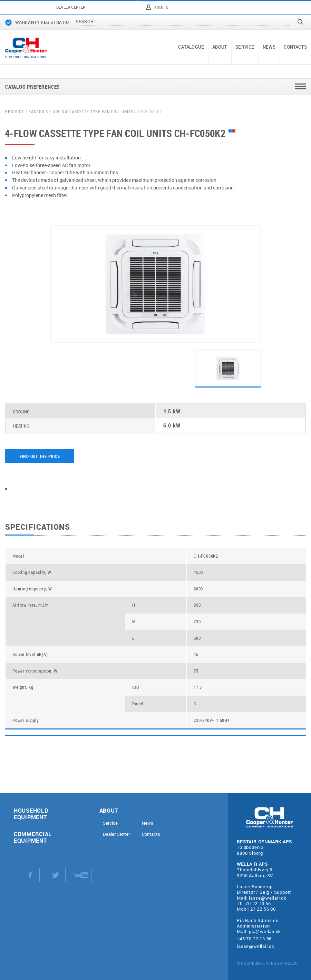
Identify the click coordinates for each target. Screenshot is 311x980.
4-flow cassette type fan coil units (93, 112)
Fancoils (38, 112)
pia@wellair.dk (265, 931)
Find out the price (40, 456)
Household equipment (31, 814)
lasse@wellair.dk (268, 898)
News (269, 47)
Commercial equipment (33, 837)
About (220, 47)
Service (245, 47)
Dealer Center (116, 834)
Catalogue (191, 47)
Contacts (295, 47)
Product (14, 112)
